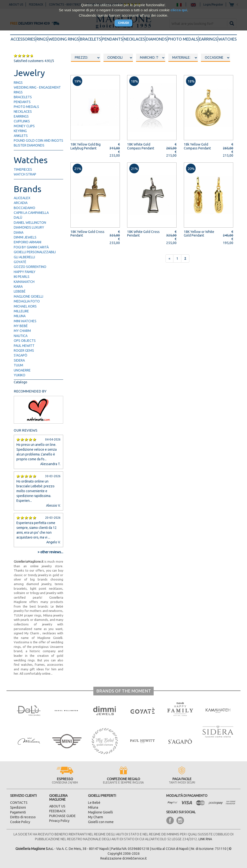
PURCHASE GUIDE (62, 816)
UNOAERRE (22, 370)
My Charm (22, 331)
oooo (118, 58)
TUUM (18, 365)
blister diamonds (29, 145)
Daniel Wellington (30, 223)
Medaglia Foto (27, 301)
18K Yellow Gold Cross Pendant (87, 234)
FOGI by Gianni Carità (31, 247)
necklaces (134, 39)
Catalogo (21, 382)
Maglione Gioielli (28, 296)
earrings (208, 39)
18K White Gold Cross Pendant (143, 234)
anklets (21, 136)
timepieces (23, 169)
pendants (112, 39)
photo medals (183, 39)
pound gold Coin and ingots (38, 140)
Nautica (21, 336)
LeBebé (20, 291)
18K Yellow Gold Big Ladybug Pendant (86, 146)
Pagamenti (18, 812)
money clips (24, 126)
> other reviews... (50, 552)
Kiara (18, 287)
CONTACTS (19, 803)
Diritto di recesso (23, 817)
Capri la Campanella (31, 213)
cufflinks (22, 121)
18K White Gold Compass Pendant (141, 146)
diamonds (156, 39)
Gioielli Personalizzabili (35, 252)
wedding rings (64, 39)
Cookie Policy (20, 822)
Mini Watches (25, 321)
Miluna (20, 316)
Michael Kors (25, 306)
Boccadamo (24, 208)
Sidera (19, 360)
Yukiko (20, 375)
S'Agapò (21, 355)
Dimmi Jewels (25, 237)
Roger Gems (24, 350)
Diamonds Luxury (29, 227)
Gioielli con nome (101, 822)
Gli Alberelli (24, 257)
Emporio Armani (27, 242)
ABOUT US (57, 806)
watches (227, 39)
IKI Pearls (22, 277)
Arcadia (21, 203)
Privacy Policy (59, 821)
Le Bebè (94, 803)
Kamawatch (24, 282)
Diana (19, 232)
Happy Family (25, 272)
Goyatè (20, 262)
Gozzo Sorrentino (30, 267)
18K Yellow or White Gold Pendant (199, 234)
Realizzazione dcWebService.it (123, 858)
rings (42, 39)
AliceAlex (22, 198)
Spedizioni (18, 807)
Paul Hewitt (24, 346)
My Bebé (21, 326)
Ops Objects (25, 341)
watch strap (25, 174)
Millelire (21, 311)
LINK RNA (205, 839)
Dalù (18, 217)
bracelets (90, 39)
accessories (23, 39)
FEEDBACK (57, 811)
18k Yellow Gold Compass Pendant (197, 146)
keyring (20, 131)
